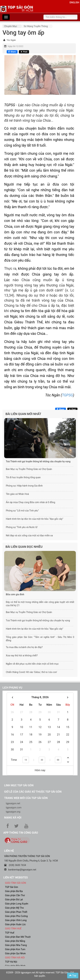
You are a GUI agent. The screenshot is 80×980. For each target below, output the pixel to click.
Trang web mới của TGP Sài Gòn (26, 798)
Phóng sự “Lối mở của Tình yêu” (22, 511)
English (74, 2)
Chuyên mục (11, 26)
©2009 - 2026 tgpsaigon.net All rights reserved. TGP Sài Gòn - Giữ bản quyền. (40, 974)
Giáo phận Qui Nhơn (15, 953)
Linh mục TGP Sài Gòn (19, 785)
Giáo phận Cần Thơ (15, 895)
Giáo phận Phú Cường (16, 916)
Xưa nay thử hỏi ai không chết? (22, 655)
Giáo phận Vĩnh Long (16, 920)
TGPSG (67, 395)
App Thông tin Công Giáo (21, 833)
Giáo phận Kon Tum (15, 949)
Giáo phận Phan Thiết (16, 912)
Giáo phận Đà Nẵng (15, 941)
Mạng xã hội (13, 818)
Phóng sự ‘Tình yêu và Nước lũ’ (22, 527)
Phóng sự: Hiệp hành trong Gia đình (24, 486)
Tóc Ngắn (11, 40)
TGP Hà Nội (11, 962)
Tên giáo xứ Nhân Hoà (17, 494)
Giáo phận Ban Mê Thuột (18, 937)
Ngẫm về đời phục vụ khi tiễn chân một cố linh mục (32, 664)
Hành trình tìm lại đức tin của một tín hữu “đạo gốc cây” (35, 519)
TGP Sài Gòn (12, 887)
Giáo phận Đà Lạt (14, 899)
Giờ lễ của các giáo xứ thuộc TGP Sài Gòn (33, 792)
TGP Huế (10, 933)
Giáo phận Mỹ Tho (14, 908)
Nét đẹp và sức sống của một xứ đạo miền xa (29, 535)
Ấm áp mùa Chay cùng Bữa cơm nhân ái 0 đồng (30, 502)
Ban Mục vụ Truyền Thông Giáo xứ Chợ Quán (29, 469)
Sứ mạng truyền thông (36, 26)
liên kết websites (16, 878)
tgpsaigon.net (13, 803)
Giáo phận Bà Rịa (14, 891)
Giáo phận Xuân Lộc (15, 924)
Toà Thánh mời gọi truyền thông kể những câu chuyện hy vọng (38, 461)
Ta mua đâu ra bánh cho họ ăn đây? (24, 647)
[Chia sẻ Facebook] (12, 52)
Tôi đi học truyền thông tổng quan (23, 477)
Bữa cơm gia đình (15, 594)
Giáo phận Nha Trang (16, 945)
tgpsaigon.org (13, 812)
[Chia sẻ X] (24, 52)
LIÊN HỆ (9, 851)
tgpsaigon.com (14, 808)
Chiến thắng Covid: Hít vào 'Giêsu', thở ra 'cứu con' (31, 672)
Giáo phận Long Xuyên (17, 904)
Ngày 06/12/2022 (15, 46)
